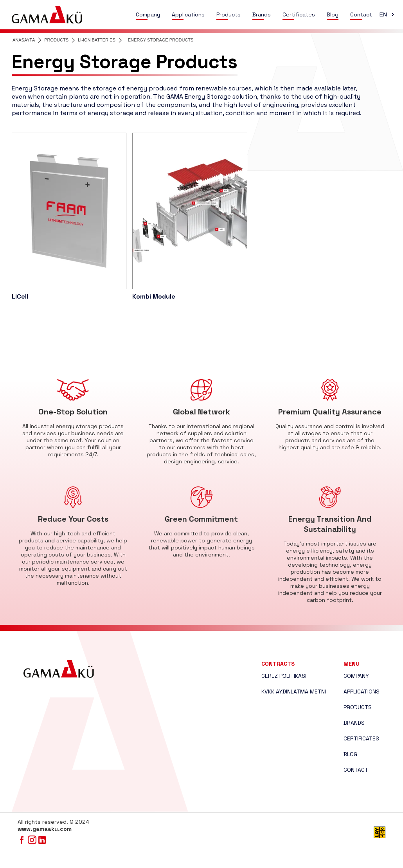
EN (388, 14)
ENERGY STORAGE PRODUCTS (161, 40)
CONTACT (356, 770)
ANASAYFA (24, 40)
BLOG (350, 754)
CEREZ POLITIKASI (284, 676)
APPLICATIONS (362, 692)
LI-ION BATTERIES (97, 40)
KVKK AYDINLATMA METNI (294, 692)
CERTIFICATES (361, 738)
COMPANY (356, 676)
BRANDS (354, 723)
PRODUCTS (56, 40)
